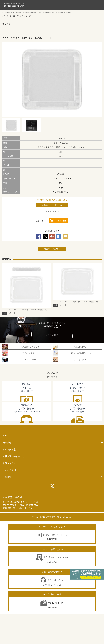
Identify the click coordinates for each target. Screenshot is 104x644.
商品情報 (7, 443)
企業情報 (7, 477)
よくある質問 (9, 470)
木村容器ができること (14, 456)
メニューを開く (96, 5)
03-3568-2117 (55, 580)
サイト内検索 (9, 450)
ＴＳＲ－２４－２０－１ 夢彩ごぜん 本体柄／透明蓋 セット (77, 302)
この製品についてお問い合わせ (52, 205)
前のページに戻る (52, 249)
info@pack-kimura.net (56, 557)
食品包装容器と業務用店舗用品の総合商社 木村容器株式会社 (14, 5)
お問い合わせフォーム (55, 535)
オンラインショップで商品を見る (52, 200)
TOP (5, 436)
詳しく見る (53, 335)
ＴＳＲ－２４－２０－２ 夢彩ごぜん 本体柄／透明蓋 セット (26, 310)
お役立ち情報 (9, 463)
